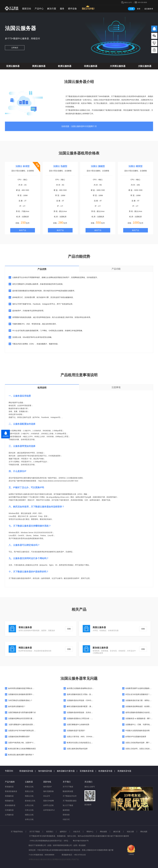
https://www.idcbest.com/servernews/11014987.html (58, 481)
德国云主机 (29, 815)
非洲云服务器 (91, 66)
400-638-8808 (142, 2)
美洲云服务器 (39, 66)
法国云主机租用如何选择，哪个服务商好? (141, 743)
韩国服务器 (9, 801)
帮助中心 (90, 832)
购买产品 (23, 230)
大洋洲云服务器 (118, 66)
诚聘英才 (63, 832)
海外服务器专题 (46, 771)
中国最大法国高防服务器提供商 (138, 731)
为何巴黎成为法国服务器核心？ (20, 700)
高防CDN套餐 (49, 801)
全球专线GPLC (49, 810)
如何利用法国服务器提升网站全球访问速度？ (25, 688)
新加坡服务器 (10, 805)
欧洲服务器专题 (107, 771)
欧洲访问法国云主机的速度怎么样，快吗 (82, 743)
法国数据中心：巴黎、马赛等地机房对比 (141, 725)
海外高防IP (47, 787)
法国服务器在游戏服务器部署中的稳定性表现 (25, 694)
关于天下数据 (68, 787)
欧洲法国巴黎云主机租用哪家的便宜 (22, 749)
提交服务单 (149, 9)
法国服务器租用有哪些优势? (19, 737)
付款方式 (66, 819)
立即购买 (15, 48)
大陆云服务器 (145, 66)
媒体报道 (66, 810)
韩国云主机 (29, 796)
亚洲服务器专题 (88, 771)
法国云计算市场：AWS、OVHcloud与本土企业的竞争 (87, 737)
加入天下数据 (68, 805)
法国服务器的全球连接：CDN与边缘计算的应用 (85, 700)
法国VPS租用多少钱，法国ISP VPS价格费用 (25, 743)
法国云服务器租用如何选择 (77, 749)
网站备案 (103, 832)
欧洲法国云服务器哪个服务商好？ (21, 755)
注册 (131, 9)
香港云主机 (29, 787)
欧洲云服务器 (65, 66)
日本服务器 (9, 810)
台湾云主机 (29, 805)
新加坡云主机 (30, 801)
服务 (62, 9)
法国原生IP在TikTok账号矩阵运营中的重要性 (25, 731)
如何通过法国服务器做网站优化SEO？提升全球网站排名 (89, 688)
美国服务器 (9, 796)
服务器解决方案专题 (67, 771)
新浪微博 (88, 805)
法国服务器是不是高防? (76, 731)
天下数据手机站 (17, 832)
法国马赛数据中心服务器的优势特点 (22, 725)
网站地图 (144, 832)
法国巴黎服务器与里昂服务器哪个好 (22, 712)
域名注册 (130, 832)
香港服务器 (9, 787)
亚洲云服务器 (13, 66)
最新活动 (27, 9)
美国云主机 (29, 791)
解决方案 (52, 9)
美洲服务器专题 (124, 771)
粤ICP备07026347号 (81, 841)
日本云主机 (29, 810)
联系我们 (50, 832)
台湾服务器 (9, 815)
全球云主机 (29, 819)
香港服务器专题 (27, 771)
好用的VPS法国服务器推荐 (136, 737)
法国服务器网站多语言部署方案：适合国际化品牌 (27, 718)
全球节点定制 (48, 805)
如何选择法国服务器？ (17, 706)
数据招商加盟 (68, 791)
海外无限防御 (48, 791)
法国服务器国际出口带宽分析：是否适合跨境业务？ (87, 718)
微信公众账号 (90, 787)
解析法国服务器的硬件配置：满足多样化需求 (84, 706)
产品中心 (39, 9)
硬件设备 (72, 9)
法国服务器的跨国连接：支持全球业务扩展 (83, 712)
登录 (139, 9)
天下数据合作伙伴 (70, 796)
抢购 (69, 629)
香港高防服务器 (11, 791)
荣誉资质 (66, 815)
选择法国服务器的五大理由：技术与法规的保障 (85, 694)
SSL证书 (47, 796)
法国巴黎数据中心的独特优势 (78, 725)
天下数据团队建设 (70, 801)
